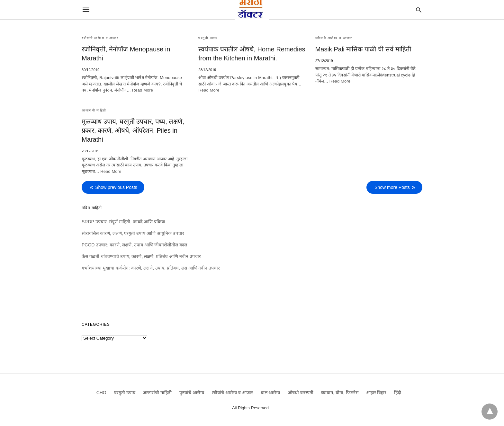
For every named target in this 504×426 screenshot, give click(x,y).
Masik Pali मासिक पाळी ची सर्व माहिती (363, 49)
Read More (143, 90)
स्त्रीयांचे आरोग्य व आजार (100, 38)
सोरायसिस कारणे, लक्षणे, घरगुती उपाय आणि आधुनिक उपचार (133, 233)
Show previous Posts (116, 187)
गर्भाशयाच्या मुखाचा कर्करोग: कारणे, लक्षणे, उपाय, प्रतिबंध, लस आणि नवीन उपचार (151, 268)
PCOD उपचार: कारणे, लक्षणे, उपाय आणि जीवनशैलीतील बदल (134, 245)
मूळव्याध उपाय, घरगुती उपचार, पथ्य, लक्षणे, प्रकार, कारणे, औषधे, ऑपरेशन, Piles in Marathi (133, 130)
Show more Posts (392, 187)
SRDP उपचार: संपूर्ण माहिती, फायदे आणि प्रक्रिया (123, 222)
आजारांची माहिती (94, 110)
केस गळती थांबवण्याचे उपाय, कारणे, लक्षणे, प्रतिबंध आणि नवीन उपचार (141, 256)
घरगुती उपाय (208, 38)
